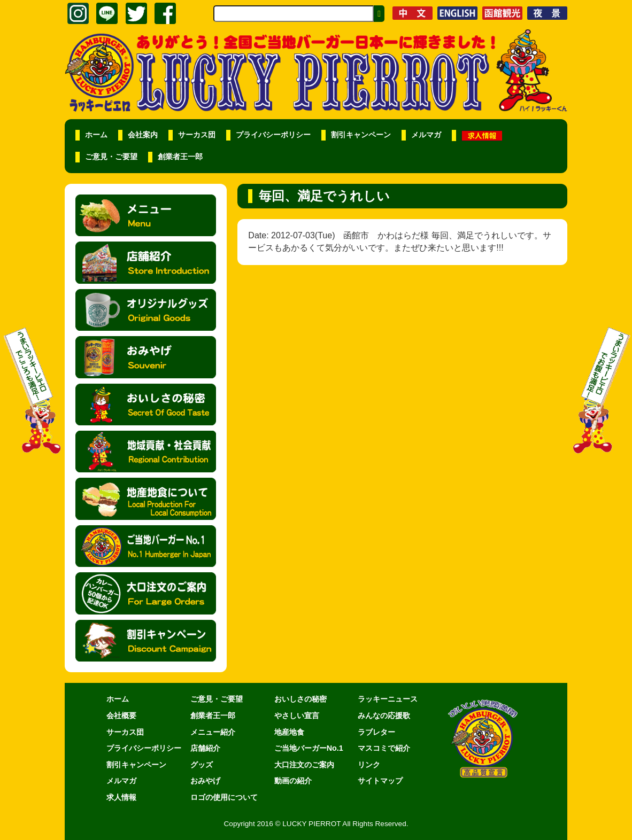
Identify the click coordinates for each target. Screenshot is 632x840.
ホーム (96, 135)
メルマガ (426, 135)
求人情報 (121, 797)
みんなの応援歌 (384, 715)
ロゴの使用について (224, 797)
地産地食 (289, 732)
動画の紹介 (293, 781)
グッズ (202, 765)
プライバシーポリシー (273, 135)
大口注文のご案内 (304, 765)
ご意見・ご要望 (111, 157)
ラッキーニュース (388, 699)
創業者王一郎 (180, 157)
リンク (369, 765)
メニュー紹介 (213, 732)
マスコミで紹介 (384, 748)
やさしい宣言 (297, 715)
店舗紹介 (205, 748)
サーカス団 (197, 135)
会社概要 (121, 715)
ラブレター (376, 732)
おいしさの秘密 (300, 699)
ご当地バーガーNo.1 (309, 748)
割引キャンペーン (361, 135)
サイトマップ (380, 781)
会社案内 (143, 135)
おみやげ (205, 781)
